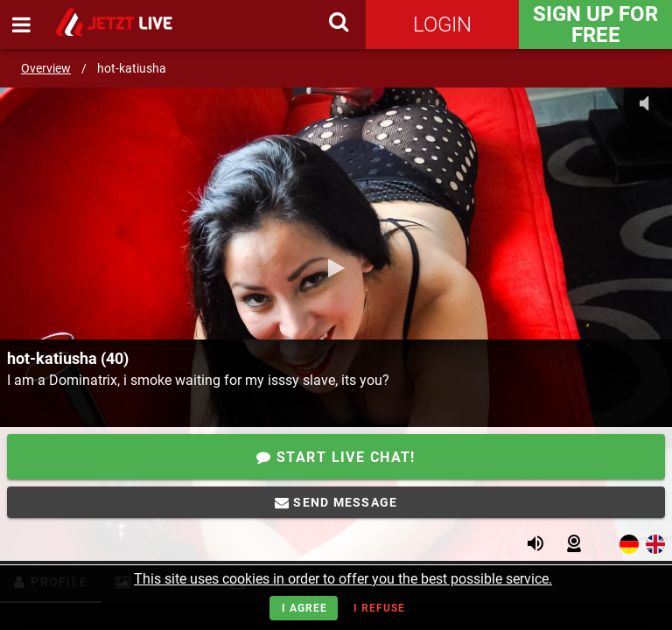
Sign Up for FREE (595, 24)
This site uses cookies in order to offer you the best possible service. (343, 579)
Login (442, 24)
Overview (46, 68)
